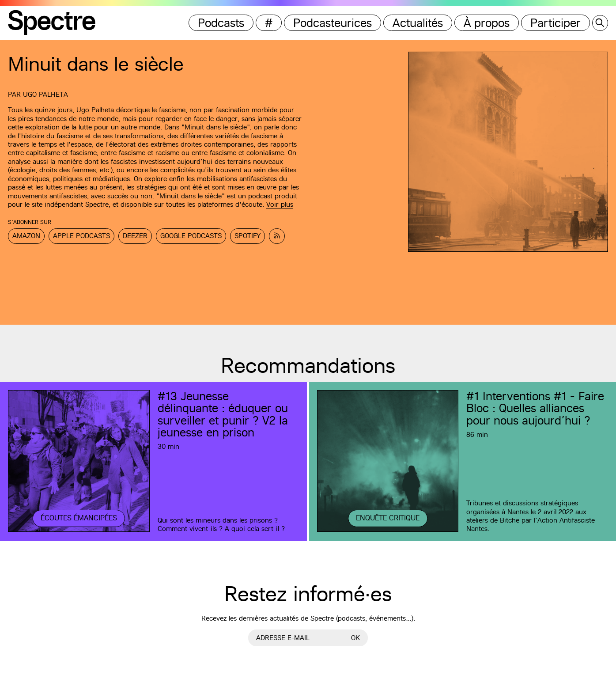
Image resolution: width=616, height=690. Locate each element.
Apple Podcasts (81, 236)
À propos (487, 23)
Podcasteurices (333, 23)
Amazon (26, 236)
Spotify (248, 236)
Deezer (135, 236)
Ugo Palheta (45, 94)
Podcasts (221, 23)
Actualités (418, 23)
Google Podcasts (191, 236)
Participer (556, 23)
